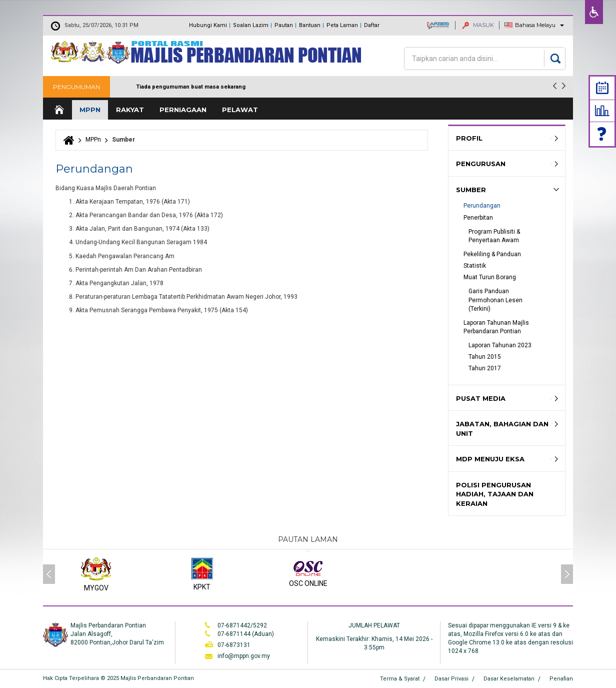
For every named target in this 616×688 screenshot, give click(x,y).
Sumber (471, 190)
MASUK (478, 25)
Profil (469, 138)
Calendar (602, 88)
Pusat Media (481, 398)
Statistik (602, 111)
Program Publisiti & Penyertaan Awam (495, 236)
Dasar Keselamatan (509, 679)
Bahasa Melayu (535, 25)
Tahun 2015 (485, 357)
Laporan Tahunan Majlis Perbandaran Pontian (497, 327)
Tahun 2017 (485, 368)
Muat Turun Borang (490, 277)
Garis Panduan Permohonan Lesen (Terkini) (496, 300)
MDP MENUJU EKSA (490, 459)
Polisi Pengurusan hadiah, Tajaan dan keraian (495, 494)
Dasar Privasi (451, 679)
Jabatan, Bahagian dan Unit (502, 429)
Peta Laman (342, 25)
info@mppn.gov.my (244, 656)
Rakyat (130, 110)
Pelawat (240, 110)
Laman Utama (58, 110)
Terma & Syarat (400, 679)
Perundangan (482, 206)
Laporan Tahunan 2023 (500, 345)
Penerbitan (478, 218)
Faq (602, 134)
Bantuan (310, 25)
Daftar (372, 25)
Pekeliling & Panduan (492, 254)
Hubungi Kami (208, 25)
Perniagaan (183, 110)
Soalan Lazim (251, 25)
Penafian (561, 679)
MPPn (90, 110)
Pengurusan (481, 164)
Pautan (284, 25)
